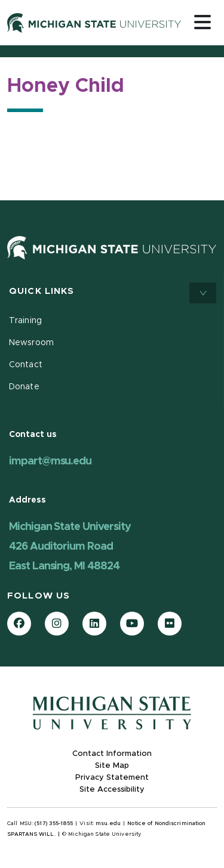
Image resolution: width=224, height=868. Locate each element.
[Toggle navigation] (202, 22)
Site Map (112, 766)
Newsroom (31, 343)
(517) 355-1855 (54, 824)
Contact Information (112, 754)
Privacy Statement (112, 778)
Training (25, 321)
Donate (24, 387)
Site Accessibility (112, 790)
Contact (26, 365)
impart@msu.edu (50, 461)
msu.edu (108, 824)
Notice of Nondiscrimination (166, 824)
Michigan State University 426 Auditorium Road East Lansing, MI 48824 (70, 546)
